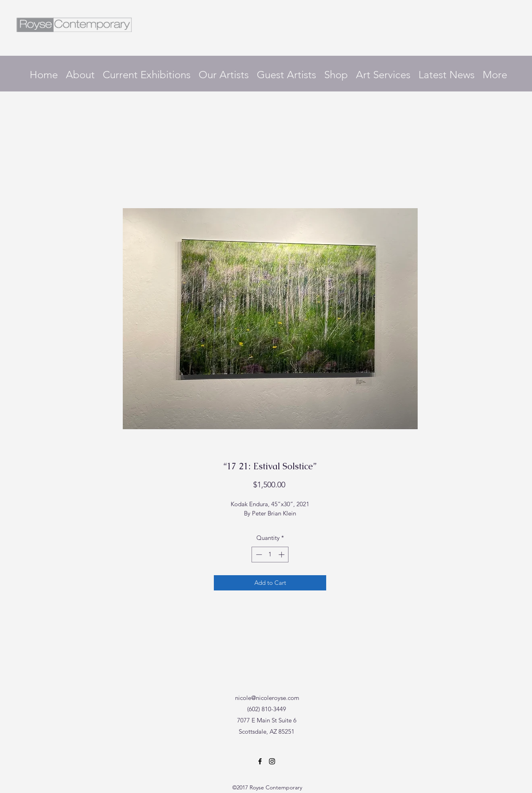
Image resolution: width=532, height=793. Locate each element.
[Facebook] (260, 761)
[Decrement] (258, 555)
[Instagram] (272, 761)
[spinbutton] (270, 555)
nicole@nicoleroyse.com (267, 698)
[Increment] (282, 555)
